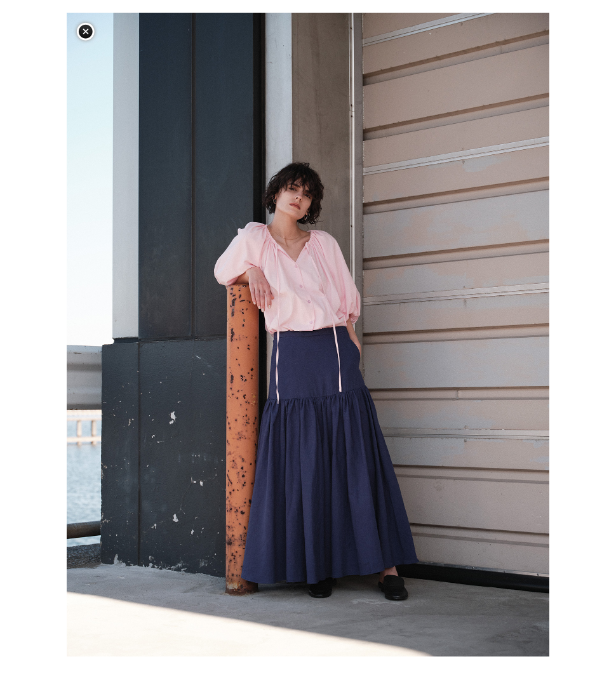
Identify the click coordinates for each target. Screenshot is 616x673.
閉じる (86, 32)
